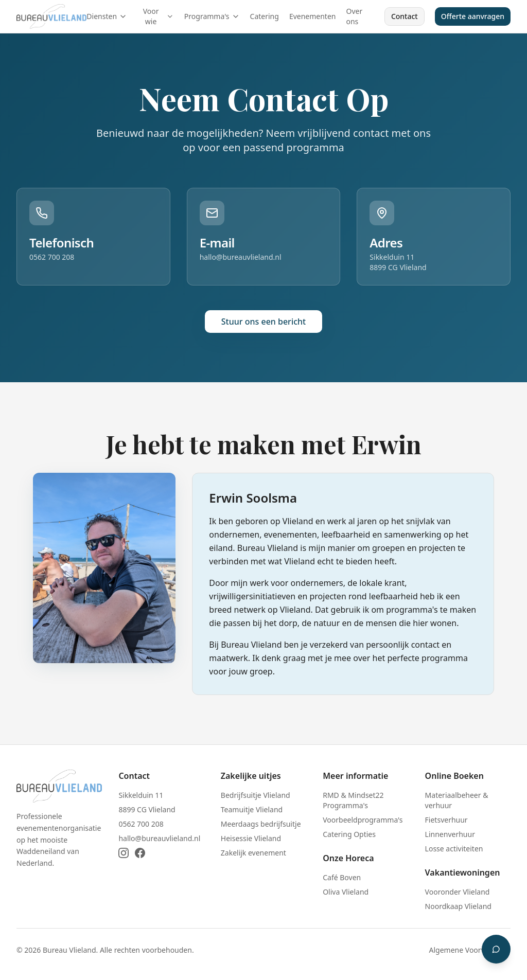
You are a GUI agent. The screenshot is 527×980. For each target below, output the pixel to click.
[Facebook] (140, 853)
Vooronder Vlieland (458, 892)
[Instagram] (124, 853)
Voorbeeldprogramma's (363, 820)
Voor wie (159, 16)
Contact (405, 16)
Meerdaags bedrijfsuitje (261, 824)
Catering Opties (349, 834)
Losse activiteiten (454, 849)
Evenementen (313, 16)
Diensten (107, 16)
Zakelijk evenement (253, 853)
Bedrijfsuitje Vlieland (256, 795)
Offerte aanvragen (473, 16)
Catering (265, 16)
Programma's (212, 16)
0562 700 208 (52, 257)
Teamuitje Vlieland (252, 809)
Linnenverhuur (450, 834)
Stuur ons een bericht (263, 322)
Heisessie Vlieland (251, 838)
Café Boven (342, 877)
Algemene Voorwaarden (470, 950)
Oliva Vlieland (346, 892)
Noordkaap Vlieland (458, 906)
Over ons (354, 16)
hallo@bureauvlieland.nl (241, 257)
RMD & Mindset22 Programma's (353, 800)
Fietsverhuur (446, 820)
